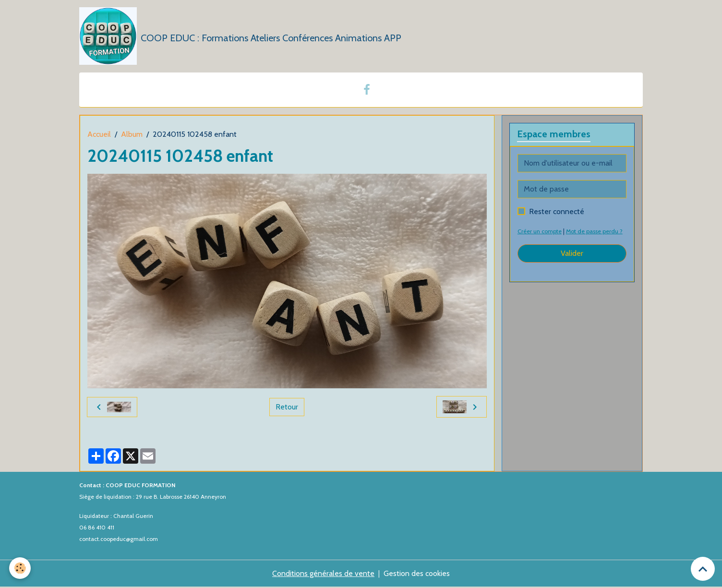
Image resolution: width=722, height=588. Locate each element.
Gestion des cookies (417, 574)
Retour (287, 407)
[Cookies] (20, 568)
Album (132, 135)
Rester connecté (557, 212)
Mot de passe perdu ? (597, 232)
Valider (572, 254)
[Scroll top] (703, 569)
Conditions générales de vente (323, 574)
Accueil (99, 135)
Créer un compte (541, 232)
